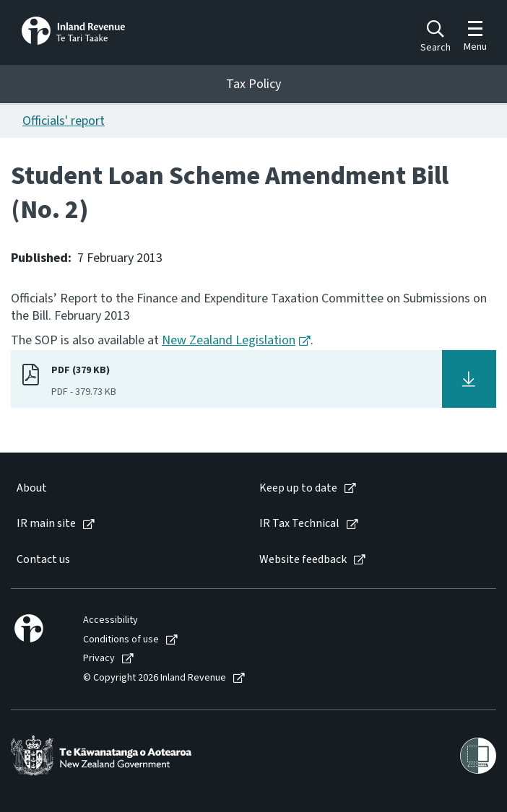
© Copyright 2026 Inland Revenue (155, 678)
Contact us (43, 560)
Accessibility (110, 620)
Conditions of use (121, 640)
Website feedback (303, 560)
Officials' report (64, 121)
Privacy (99, 659)
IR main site (46, 524)
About (32, 488)
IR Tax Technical (299, 524)
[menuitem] (123, 488)
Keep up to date (298, 488)
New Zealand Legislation (229, 340)
